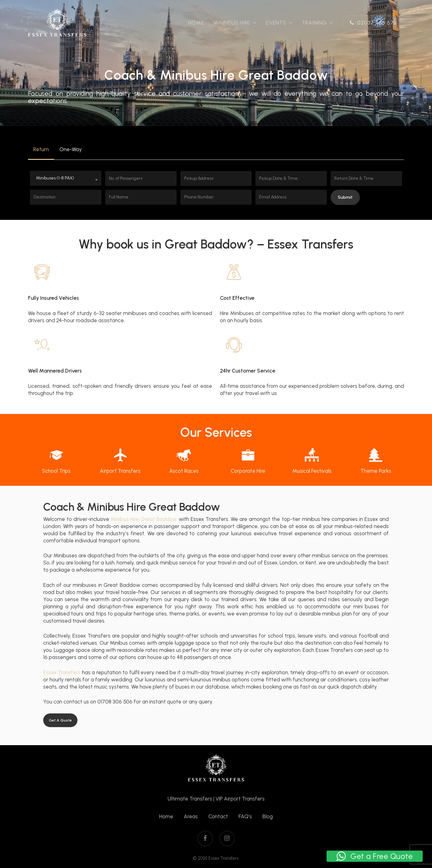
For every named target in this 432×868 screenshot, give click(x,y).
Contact (218, 816)
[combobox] (66, 178)
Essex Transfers (62, 672)
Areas (191, 816)
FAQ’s (245, 816)
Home (166, 816)
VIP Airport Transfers (240, 799)
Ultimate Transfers (190, 799)
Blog (268, 816)
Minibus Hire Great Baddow (144, 519)
